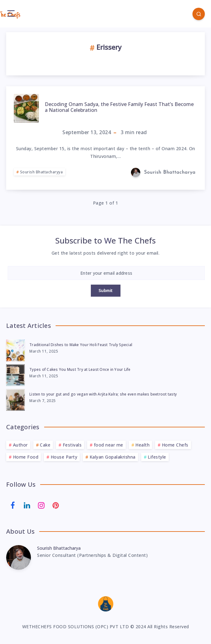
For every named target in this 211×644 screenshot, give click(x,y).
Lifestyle (157, 457)
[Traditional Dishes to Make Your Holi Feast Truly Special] (15, 350)
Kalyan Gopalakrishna (113, 457)
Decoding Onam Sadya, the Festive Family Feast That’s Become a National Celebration (119, 107)
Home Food (26, 457)
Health (142, 445)
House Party (64, 457)
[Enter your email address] (106, 273)
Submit (106, 290)
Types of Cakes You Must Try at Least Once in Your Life (80, 369)
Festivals (72, 445)
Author (20, 445)
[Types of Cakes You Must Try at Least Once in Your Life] (15, 374)
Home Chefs (175, 445)
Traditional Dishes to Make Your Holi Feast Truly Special (81, 345)
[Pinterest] (56, 505)
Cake (45, 445)
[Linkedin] (27, 505)
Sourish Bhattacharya (59, 548)
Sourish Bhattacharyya (42, 172)
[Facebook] (13, 505)
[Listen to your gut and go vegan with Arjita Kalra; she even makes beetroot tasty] (15, 399)
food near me (109, 445)
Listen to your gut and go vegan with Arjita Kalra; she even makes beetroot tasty (103, 394)
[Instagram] (41, 505)
